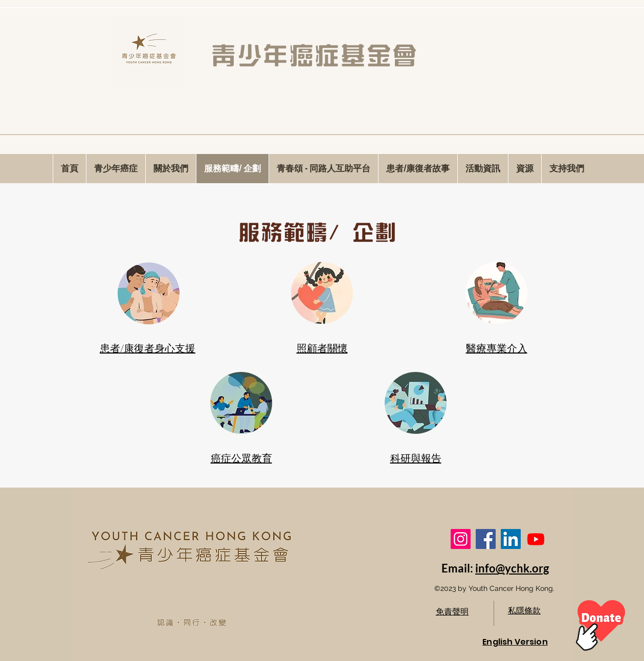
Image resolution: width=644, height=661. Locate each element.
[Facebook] (486, 539)
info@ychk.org (512, 568)
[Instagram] (461, 539)
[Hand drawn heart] (601, 625)
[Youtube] (536, 539)
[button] (483, 169)
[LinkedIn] (511, 539)
